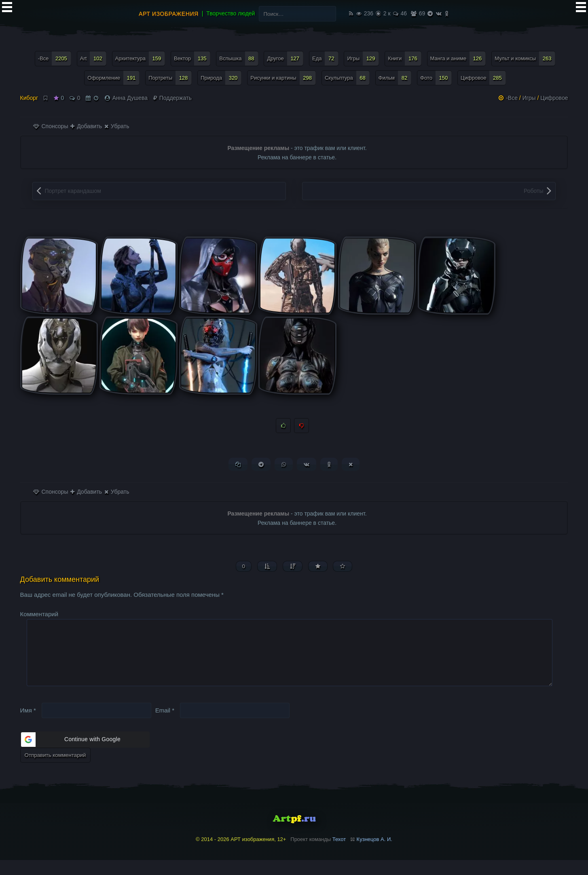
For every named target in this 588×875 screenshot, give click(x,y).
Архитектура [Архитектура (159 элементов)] (140, 58)
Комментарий (39, 616)
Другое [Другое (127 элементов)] (285, 58)
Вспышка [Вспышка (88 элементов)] (239, 58)
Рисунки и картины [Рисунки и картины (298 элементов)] (283, 78)
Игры (529, 98)
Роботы (533, 191)
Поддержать (172, 98)
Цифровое (554, 98)
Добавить (86, 126)
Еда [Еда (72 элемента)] (325, 58)
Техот (339, 854)
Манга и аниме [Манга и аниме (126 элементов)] (458, 58)
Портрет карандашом (73, 191)
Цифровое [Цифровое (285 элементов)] (483, 78)
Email (165, 725)
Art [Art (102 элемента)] (93, 58)
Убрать (117, 126)
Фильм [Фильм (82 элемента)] (395, 78)
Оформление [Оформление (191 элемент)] (113, 78)
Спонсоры (51, 126)
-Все (512, 98)
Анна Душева (130, 98)
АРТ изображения (169, 14)
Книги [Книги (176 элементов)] (404, 58)
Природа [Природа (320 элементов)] (221, 78)
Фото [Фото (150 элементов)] (436, 78)
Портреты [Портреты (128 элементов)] (170, 78)
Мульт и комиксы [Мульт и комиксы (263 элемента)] (525, 58)
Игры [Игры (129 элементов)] (363, 58)
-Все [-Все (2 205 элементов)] (55, 58)
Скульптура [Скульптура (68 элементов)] (347, 78)
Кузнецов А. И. (374, 854)
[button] (85, 754)
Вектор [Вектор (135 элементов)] (192, 58)
